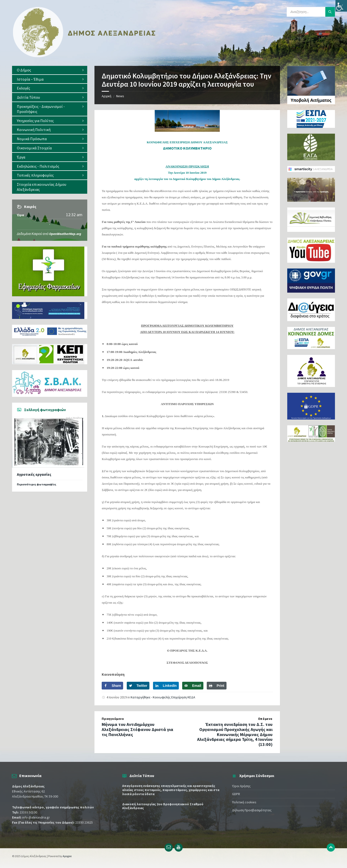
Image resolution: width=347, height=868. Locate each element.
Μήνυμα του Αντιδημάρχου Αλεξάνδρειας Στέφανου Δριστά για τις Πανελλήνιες (137, 729)
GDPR (236, 794)
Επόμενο (265, 719)
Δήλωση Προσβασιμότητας (252, 810)
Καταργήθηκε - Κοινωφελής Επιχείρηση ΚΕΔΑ (163, 697)
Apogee (67, 856)
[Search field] (311, 12)
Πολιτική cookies (244, 802)
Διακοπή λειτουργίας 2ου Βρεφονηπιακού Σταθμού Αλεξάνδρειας (163, 806)
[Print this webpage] (217, 686)
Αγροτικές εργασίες (34, 474)
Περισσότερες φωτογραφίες (37, 484)
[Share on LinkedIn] (166, 686)
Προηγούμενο (113, 719)
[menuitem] (50, 70)
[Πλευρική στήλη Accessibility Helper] (341, 6)
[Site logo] (84, 56)
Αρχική (107, 96)
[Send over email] (193, 686)
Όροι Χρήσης (241, 786)
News (120, 96)
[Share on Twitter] (138, 686)
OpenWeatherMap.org (65, 234)
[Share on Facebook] (112, 686)
